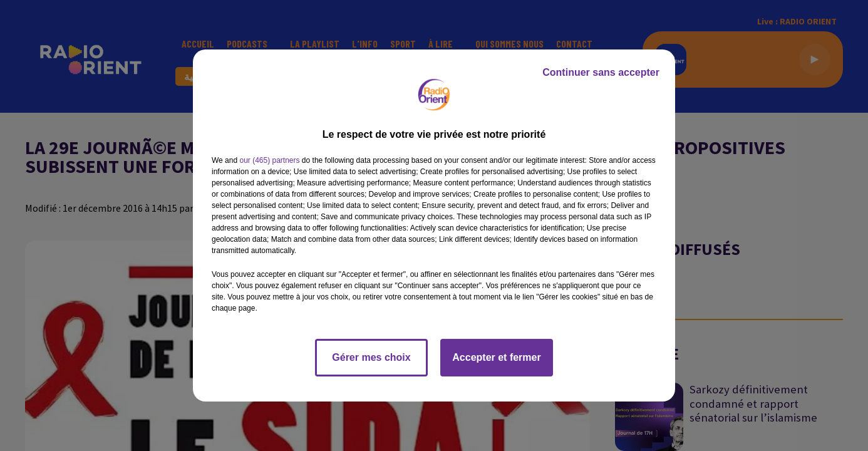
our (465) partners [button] (269, 160)
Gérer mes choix (371, 357)
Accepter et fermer (496, 357)
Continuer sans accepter (601, 72)
